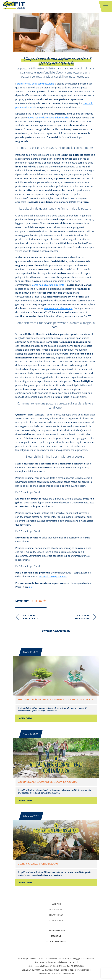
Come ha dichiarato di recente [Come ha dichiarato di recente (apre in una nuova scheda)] (48, 285)
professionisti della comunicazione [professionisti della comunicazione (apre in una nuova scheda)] (35, 84)
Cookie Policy (56, 920)
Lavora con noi (56, 931)
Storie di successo (56, 942)
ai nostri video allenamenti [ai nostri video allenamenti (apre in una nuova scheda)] (58, 308)
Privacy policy (56, 915)
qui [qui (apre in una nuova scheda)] (31, 587)
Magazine (56, 936)
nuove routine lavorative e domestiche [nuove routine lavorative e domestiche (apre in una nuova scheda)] (48, 117)
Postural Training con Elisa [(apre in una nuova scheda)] (53, 576)
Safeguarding (56, 909)
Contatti (56, 904)
